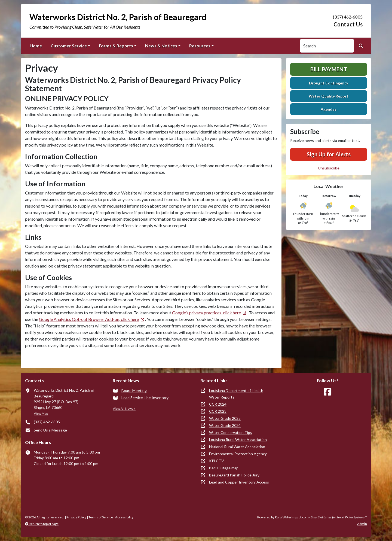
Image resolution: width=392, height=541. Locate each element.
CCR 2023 (218, 411)
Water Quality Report (329, 96)
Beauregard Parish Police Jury (234, 475)
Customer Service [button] (69, 46)
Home (36, 46)
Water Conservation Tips (231, 432)
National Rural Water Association (237, 447)
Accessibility (124, 517)
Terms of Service (101, 517)
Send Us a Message (50, 430)
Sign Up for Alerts (329, 154)
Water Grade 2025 (225, 418)
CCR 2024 (218, 404)
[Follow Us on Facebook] (327, 392)
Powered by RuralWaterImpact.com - (312, 517)
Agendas (329, 109)
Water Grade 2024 (225, 425)
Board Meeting (134, 390)
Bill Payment (329, 69)
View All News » (124, 408)
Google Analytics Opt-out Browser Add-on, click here (89, 319)
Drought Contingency (329, 83)
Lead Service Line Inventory (145, 398)
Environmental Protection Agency (238, 454)
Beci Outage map (224, 468)
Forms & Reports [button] (116, 46)
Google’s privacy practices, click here (206, 313)
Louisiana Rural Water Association (238, 440)
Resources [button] (200, 46)
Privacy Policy (76, 517)
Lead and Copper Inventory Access (239, 482)
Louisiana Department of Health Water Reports (236, 394)
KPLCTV (217, 461)
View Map (41, 413)
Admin (362, 524)
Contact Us (348, 24)
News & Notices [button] (161, 46)
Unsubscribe (329, 168)
